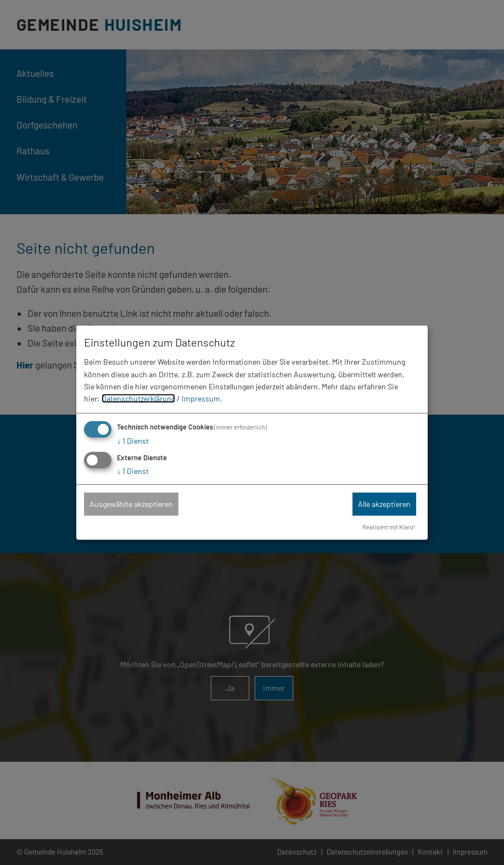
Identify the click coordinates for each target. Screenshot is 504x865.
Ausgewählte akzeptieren (131, 504)
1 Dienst (133, 441)
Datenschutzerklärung (138, 398)
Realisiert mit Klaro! (389, 527)
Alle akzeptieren (384, 504)
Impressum (201, 398)
